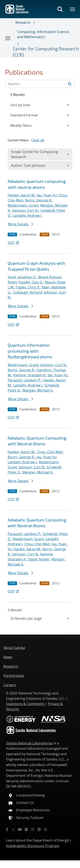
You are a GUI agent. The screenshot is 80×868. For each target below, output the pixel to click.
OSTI (14, 243)
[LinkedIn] (39, 829)
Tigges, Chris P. (28, 287)
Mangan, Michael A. (38, 390)
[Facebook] (7, 829)
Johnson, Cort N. (25, 210)
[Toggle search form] (60, 9)
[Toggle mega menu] (73, 9)
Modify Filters (27, 125)
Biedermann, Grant (23, 205)
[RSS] (45, 829)
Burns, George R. (39, 200)
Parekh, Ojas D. (31, 282)
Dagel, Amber (39, 559)
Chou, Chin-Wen (50, 452)
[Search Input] (40, 84)
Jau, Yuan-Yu (47, 195)
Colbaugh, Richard (28, 292)
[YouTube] (20, 829)
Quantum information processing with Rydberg (30, 351)
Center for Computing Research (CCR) (46, 52)
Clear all (38, 140)
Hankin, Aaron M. (21, 195)
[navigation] (40, 618)
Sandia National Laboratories (29, 743)
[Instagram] (33, 829)
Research (23, 22)
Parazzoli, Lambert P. (24, 380)
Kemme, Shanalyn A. (30, 375)
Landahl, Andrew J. (28, 215)
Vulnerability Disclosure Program (33, 846)
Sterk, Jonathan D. (22, 277)
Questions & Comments (25, 704)
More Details (20, 224)
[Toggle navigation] (8, 38)
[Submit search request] (70, 84)
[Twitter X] (13, 829)
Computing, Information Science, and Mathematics (43, 34)
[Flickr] (26, 829)
